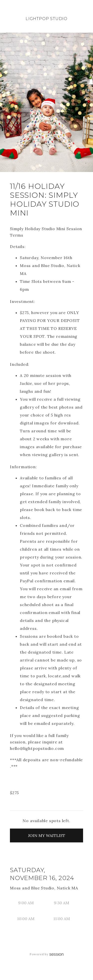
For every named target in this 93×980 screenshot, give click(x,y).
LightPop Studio (46, 19)
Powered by (47, 954)
